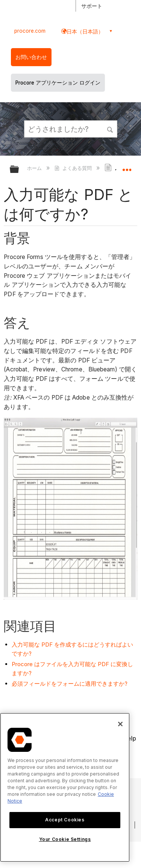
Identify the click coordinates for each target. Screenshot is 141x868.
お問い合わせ (31, 57)
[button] (110, 129)
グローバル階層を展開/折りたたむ (19, 170)
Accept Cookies (65, 820)
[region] (65, 787)
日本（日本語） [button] (85, 31)
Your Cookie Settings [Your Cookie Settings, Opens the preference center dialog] (65, 839)
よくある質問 (74, 168)
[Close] (120, 724)
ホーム (35, 168)
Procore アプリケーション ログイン (58, 83)
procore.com (30, 31)
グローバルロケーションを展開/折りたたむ (127, 167)
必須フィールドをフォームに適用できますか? (70, 684)
